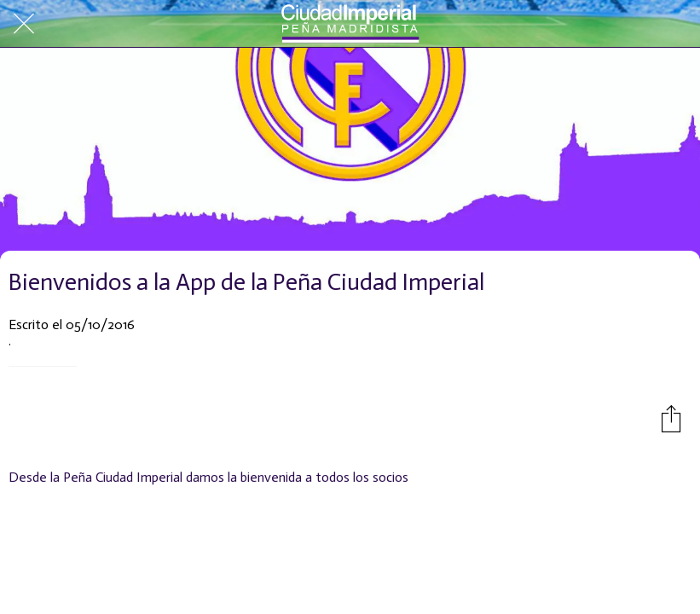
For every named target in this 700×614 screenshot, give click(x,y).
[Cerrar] (24, 24)
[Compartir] (671, 418)
